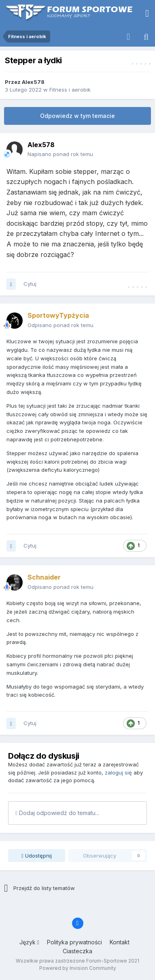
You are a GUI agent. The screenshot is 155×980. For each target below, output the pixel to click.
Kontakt (120, 942)
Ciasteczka (77, 951)
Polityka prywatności (74, 942)
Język (29, 942)
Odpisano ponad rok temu (61, 325)
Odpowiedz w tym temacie (77, 116)
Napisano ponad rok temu (60, 154)
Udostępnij (37, 856)
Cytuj (30, 284)
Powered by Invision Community (78, 968)
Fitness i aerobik (70, 90)
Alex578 (33, 82)
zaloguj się (118, 772)
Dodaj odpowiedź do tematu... (57, 813)
